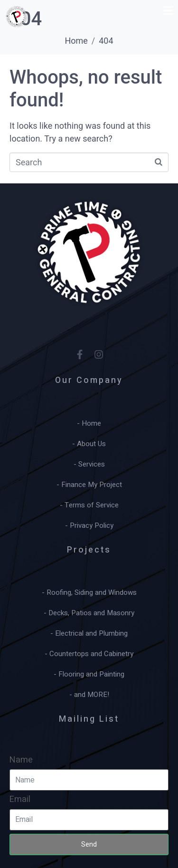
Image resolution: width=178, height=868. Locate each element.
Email (20, 799)
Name (21, 760)
